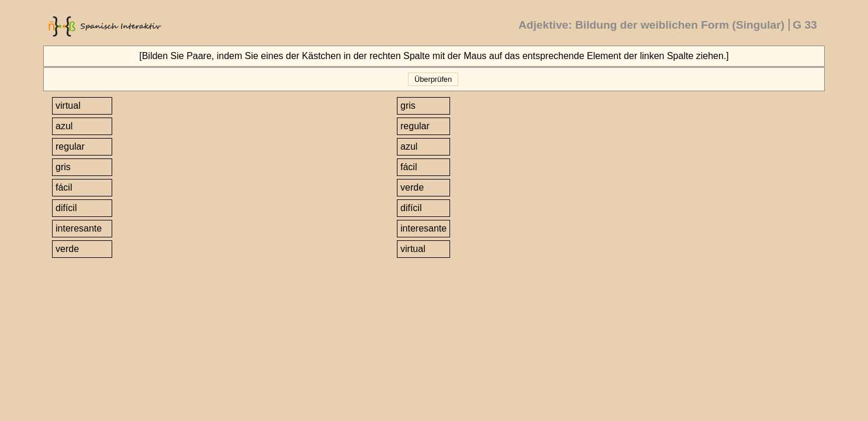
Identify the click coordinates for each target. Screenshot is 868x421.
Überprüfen (433, 79)
